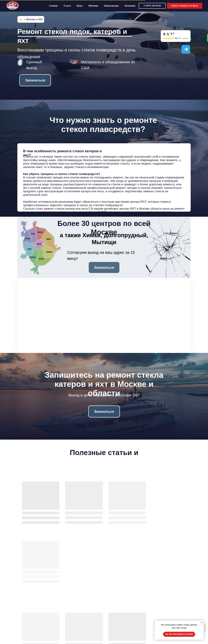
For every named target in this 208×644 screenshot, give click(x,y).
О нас (110, 613)
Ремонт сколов (70, 617)
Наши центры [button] (117, 6)
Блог (109, 617)
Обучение (99, 6)
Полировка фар (71, 630)
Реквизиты (112, 626)
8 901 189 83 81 (161, 619)
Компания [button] (135, 6)
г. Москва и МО (33, 19)
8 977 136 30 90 (161, 614)
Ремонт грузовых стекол (75, 626)
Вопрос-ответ (27, 630)
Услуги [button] (72, 6)
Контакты (111, 621)
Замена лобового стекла (75, 613)
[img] (153, 627)
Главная (58, 6)
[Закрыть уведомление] (201, 623)
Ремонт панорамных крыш (76, 634)
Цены (85, 6)
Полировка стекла (72, 621)
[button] (187, 6)
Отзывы (24, 621)
